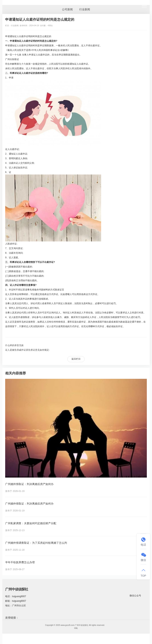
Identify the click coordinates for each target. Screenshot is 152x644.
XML (76, 628)
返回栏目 (76, 359)
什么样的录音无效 (14, 345)
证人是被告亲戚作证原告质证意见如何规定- (27, 350)
